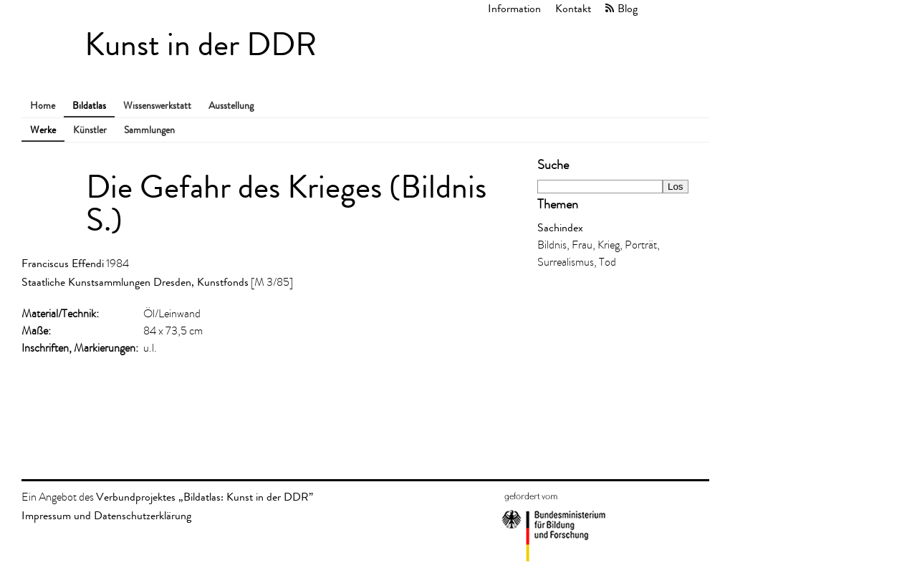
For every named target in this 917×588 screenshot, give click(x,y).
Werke (43, 130)
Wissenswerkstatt (157, 106)
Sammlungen (149, 130)
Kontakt (573, 8)
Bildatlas (89, 106)
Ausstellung (231, 106)
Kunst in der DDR (201, 45)
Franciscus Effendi (63, 263)
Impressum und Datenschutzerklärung (106, 515)
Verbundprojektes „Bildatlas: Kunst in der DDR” (205, 497)
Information (514, 8)
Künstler (90, 130)
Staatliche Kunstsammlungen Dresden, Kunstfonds (135, 282)
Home (43, 106)
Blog (628, 8)
